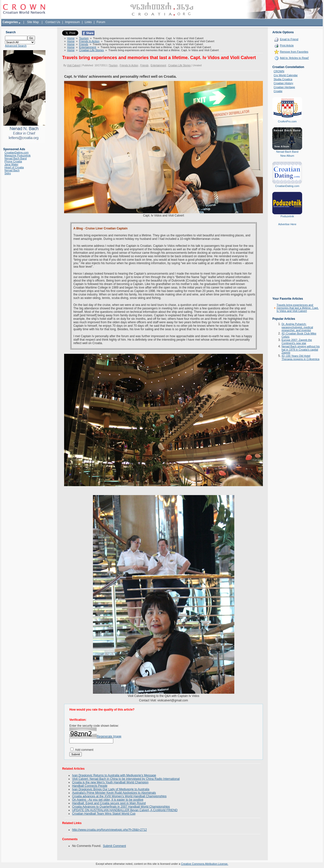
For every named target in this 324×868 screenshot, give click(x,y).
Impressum (72, 22)
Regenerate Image (109, 736)
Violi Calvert (74, 65)
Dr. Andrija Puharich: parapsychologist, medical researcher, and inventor (297, 327)
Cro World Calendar (286, 75)
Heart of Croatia (14, 167)
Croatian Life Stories (91, 50)
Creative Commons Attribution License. (204, 864)
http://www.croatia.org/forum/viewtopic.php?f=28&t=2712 (109, 830)
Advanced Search (16, 46)
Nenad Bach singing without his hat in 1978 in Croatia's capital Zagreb (301, 349)
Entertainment (87, 47)
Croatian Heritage (284, 87)
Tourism (84, 38)
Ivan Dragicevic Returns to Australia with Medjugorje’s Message (114, 775)
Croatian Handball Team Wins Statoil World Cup (104, 814)
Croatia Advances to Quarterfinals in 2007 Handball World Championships (121, 807)
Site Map (33, 22)
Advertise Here (287, 224)
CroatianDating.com (17, 152)
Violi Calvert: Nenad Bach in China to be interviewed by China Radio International (126, 779)
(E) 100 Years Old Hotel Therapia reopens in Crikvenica (300, 357)
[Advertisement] (287, 265)
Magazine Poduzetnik (18, 155)
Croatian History (283, 83)
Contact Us (53, 22)
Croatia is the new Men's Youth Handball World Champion (110, 782)
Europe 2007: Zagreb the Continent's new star (297, 342)
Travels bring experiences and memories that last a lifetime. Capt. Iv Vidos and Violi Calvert (298, 308)
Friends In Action (89, 41)
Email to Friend (289, 39)
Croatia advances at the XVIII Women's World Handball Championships (119, 796)
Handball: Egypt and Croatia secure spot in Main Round (109, 803)
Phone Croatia (13, 161)
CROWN (279, 71)
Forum (101, 22)
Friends (84, 44)
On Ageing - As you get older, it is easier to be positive (108, 800)
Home (71, 38)
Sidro (8, 173)
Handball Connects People (90, 786)
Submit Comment (114, 846)
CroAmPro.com (287, 121)
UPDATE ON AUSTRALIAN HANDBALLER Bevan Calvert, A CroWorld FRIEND (125, 810)
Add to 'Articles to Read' (294, 58)
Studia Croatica (283, 79)
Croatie (278, 91)
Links (88, 22)
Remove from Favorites (294, 52)
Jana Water (11, 164)
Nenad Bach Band (16, 158)
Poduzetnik (287, 216)
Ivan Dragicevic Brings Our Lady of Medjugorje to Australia (111, 789)
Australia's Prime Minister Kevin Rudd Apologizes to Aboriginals (114, 793)
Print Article (287, 45)
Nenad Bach (12, 170)
